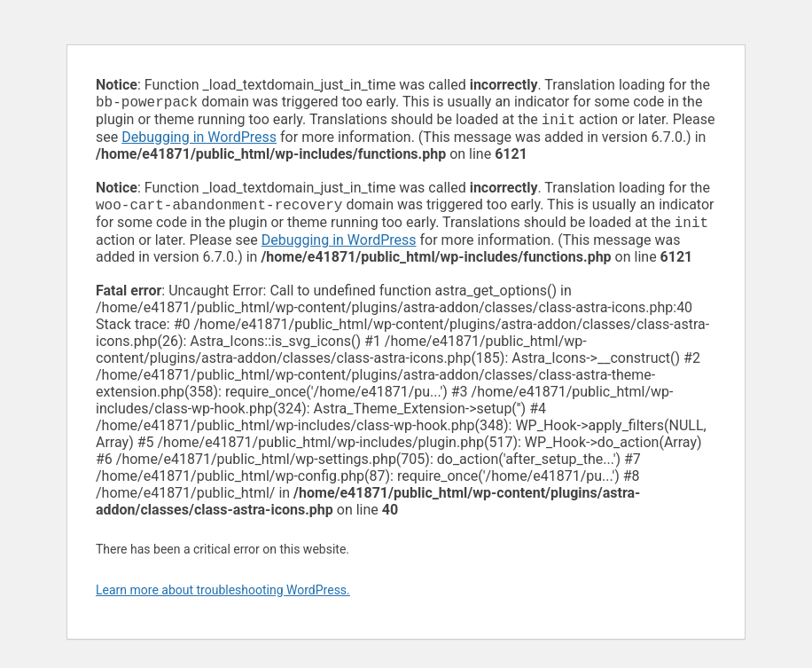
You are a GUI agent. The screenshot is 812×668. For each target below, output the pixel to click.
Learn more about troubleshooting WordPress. (223, 597)
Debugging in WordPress (199, 141)
